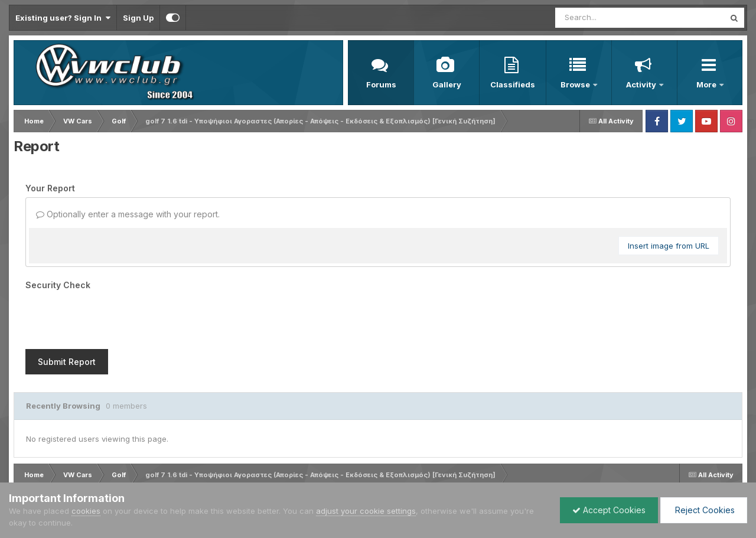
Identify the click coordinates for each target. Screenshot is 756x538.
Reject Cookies (704, 510)
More (707, 84)
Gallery (447, 84)
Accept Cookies (609, 510)
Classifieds (513, 84)
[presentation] (115, 317)
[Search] (607, 18)
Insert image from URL (669, 246)
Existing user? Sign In (63, 18)
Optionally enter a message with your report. (128, 214)
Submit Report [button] (67, 362)
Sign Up (138, 18)
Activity (642, 84)
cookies (86, 511)
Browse (576, 84)
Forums (381, 84)
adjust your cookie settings (366, 511)
